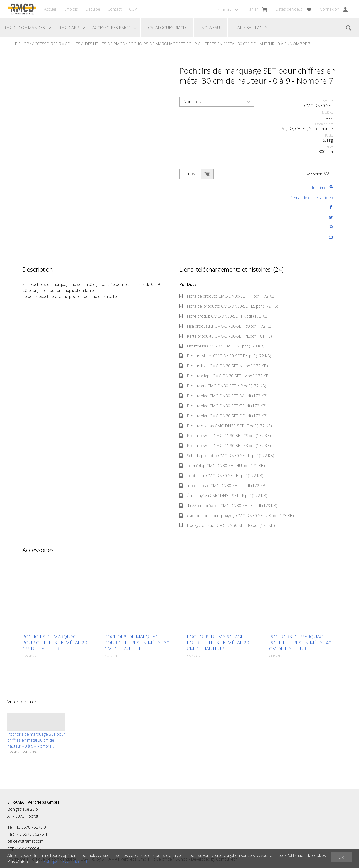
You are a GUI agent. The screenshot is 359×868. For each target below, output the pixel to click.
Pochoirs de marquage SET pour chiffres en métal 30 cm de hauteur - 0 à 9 (207, 44)
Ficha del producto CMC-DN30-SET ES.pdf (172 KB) (229, 306)
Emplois (71, 9)
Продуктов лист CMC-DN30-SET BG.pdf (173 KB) (227, 525)
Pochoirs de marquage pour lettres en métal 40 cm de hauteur (300, 643)
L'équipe (93, 9)
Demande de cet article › (311, 198)
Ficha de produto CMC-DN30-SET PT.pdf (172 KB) (228, 296)
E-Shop (22, 44)
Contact (115, 9)
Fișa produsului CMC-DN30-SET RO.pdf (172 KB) (226, 326)
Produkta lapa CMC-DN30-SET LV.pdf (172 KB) (225, 376)
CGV (133, 9)
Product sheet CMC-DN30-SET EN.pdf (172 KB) (225, 356)
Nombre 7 (300, 44)
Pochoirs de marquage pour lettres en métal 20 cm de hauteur (218, 643)
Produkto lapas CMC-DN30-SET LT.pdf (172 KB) (226, 426)
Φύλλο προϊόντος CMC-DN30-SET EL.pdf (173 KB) (228, 506)
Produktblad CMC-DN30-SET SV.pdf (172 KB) (223, 406)
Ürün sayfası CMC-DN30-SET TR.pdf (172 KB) (223, 496)
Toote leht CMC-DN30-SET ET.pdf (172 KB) (221, 476)
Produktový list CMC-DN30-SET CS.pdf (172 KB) (225, 436)
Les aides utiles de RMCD (99, 44)
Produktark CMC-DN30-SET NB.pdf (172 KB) (223, 386)
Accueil (50, 9)
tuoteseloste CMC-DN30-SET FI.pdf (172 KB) (223, 486)
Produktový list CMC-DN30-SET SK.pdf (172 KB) (225, 446)
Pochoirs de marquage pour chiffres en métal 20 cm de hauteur (55, 643)
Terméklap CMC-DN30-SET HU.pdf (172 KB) (222, 466)
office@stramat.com (25, 841)
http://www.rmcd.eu (25, 848)
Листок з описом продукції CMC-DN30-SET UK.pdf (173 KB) (237, 516)
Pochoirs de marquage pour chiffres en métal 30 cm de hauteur (137, 643)
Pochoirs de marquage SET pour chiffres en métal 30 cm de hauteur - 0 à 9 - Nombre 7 (36, 740)
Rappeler (317, 174)
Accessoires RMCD (51, 44)
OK (341, 857)
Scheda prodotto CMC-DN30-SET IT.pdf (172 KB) (227, 456)
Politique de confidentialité (66, 861)
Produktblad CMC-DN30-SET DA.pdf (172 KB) (224, 396)
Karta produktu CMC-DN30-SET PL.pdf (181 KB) (226, 336)
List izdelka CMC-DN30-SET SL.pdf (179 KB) (222, 346)
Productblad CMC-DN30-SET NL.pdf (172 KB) (224, 366)
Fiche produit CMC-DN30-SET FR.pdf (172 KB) (224, 316)
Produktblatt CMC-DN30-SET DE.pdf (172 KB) (224, 416)
